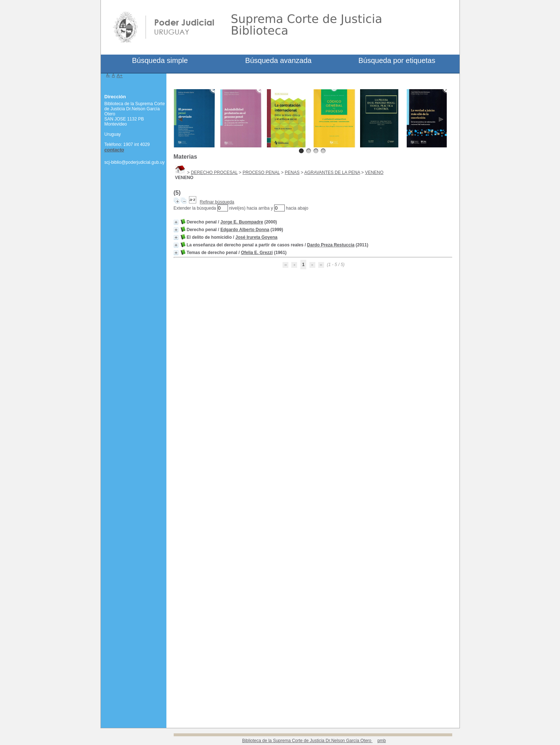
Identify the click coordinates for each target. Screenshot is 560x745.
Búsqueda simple (160, 60)
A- (108, 75)
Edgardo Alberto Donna (245, 230)
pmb (381, 741)
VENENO (374, 173)
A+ (120, 76)
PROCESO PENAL (261, 173)
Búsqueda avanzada (278, 60)
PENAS (292, 173)
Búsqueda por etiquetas (397, 60)
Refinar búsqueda (217, 202)
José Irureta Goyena (257, 237)
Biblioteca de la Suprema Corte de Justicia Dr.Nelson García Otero (307, 741)
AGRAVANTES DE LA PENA (332, 173)
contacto (114, 150)
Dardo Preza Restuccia (331, 245)
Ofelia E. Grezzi (257, 253)
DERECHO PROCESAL (214, 173)
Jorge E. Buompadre (242, 222)
